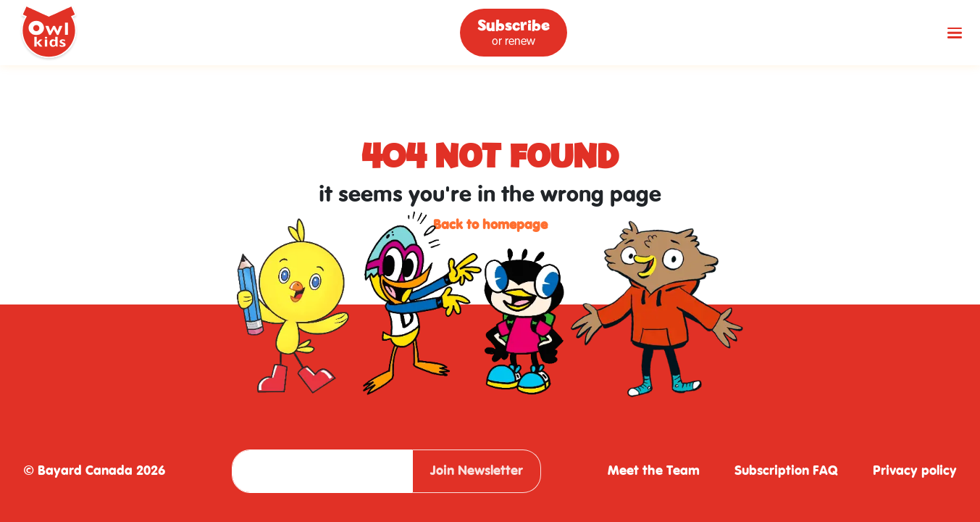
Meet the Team (654, 471)
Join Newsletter (477, 471)
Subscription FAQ (786, 471)
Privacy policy (915, 471)
